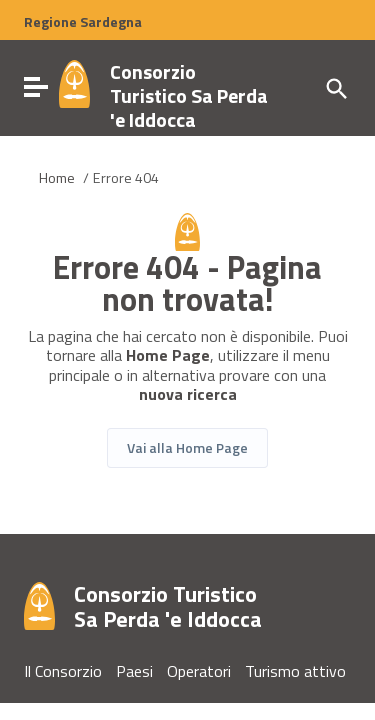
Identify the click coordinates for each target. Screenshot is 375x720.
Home (57, 178)
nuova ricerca (188, 394)
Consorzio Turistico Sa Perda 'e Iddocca (189, 95)
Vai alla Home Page (187, 447)
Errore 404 (126, 178)
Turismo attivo (295, 671)
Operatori (199, 671)
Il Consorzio (63, 671)
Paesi (134, 671)
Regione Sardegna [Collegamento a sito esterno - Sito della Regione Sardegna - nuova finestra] (83, 22)
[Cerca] (335, 87)
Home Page (168, 355)
